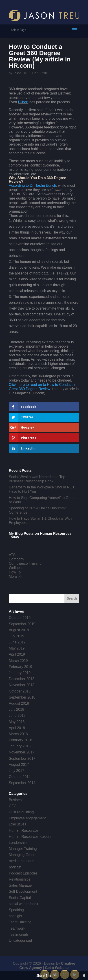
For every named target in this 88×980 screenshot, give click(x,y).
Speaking (16, 910)
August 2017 (19, 765)
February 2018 (20, 740)
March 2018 (18, 734)
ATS (12, 555)
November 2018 (22, 685)
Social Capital (20, 898)
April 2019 (17, 654)
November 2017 (22, 752)
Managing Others (23, 855)
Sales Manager (21, 885)
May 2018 (17, 722)
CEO (13, 806)
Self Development (23, 891)
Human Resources (24, 831)
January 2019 (20, 673)
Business (16, 800)
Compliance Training (25, 563)
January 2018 (20, 746)
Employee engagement (27, 818)
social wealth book (23, 904)
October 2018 (20, 691)
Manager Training (23, 849)
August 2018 (19, 703)
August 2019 (19, 630)
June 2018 (17, 716)
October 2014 (20, 777)
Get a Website (57, 968)
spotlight (15, 916)
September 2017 (22, 759)
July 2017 (16, 771)
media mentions (21, 861)
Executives (17, 824)
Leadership (18, 843)
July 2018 (16, 709)
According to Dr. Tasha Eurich (32, 185)
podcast (15, 867)
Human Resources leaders (30, 837)
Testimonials (19, 934)
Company (16, 559)
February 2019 (20, 667)
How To (15, 572)
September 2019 (22, 624)
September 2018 (22, 697)
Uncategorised (20, 941)
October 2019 (20, 618)
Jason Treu (21, 73)
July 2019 (16, 636)
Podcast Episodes (23, 873)
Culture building (21, 812)
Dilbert (23, 102)
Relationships (20, 879)
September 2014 (22, 783)
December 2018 (22, 679)
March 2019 (18, 661)
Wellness (16, 568)
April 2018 (17, 728)
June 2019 (17, 642)
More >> (15, 577)
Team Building (20, 922)
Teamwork (17, 928)
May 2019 (17, 648)
